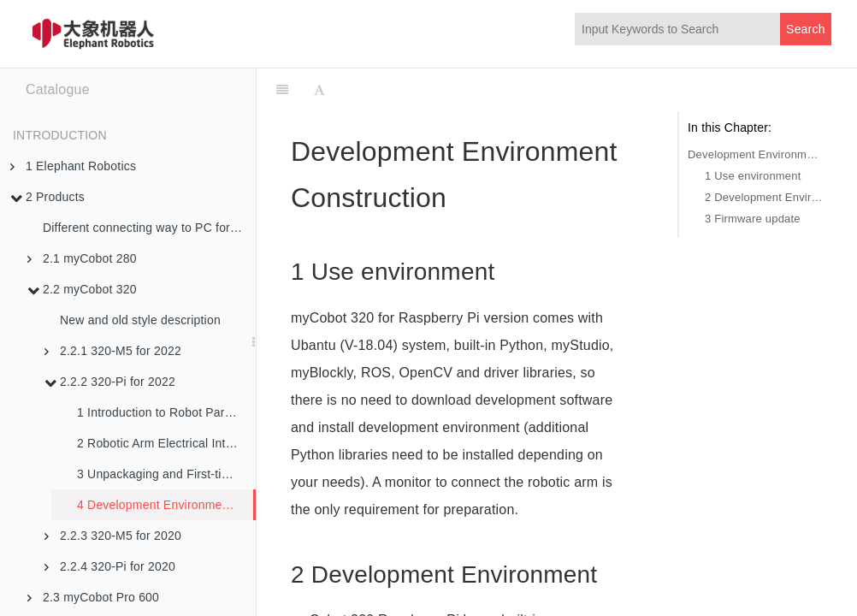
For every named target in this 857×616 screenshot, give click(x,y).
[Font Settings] (319, 90)
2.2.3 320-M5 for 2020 (113, 536)
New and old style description (140, 320)
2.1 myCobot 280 (82, 258)
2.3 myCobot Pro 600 (93, 597)
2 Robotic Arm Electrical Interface (166, 443)
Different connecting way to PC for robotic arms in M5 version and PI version (149, 228)
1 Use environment (753, 176)
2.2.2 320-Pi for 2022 (110, 382)
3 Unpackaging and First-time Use (166, 474)
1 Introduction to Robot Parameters (166, 412)
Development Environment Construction (755, 154)
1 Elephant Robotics (73, 166)
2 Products (47, 197)
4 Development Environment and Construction (165, 505)
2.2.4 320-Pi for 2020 (110, 566)
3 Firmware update (753, 219)
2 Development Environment (764, 197)
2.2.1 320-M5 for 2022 (113, 351)
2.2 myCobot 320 (82, 289)
